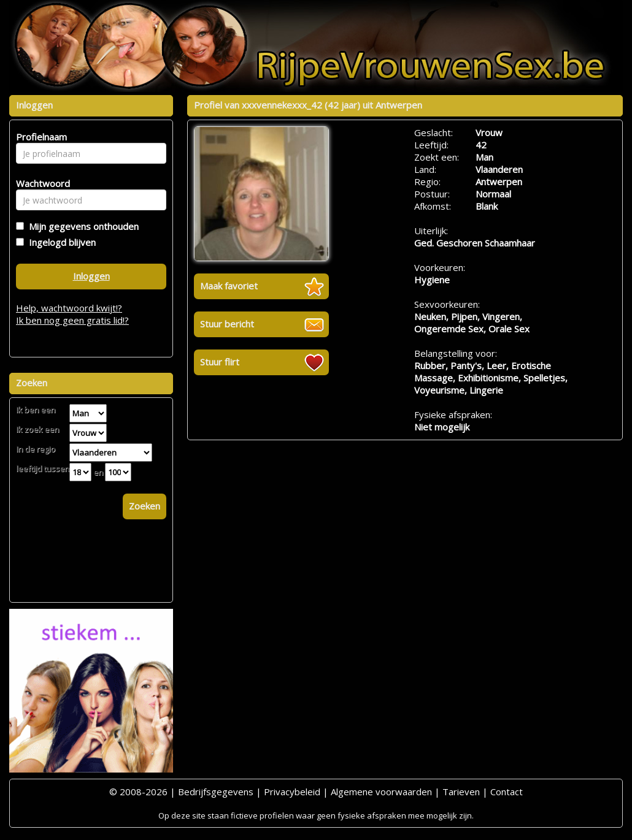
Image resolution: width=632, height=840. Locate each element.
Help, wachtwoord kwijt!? (69, 308)
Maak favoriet (229, 286)
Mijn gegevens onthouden (81, 226)
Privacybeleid (292, 792)
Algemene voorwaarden (381, 792)
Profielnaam (40, 137)
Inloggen (91, 276)
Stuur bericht (227, 324)
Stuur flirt (220, 362)
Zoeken (145, 506)
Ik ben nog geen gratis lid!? (72, 320)
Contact (507, 792)
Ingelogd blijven (60, 242)
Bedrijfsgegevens (216, 792)
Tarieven (461, 792)
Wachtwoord (40, 183)
